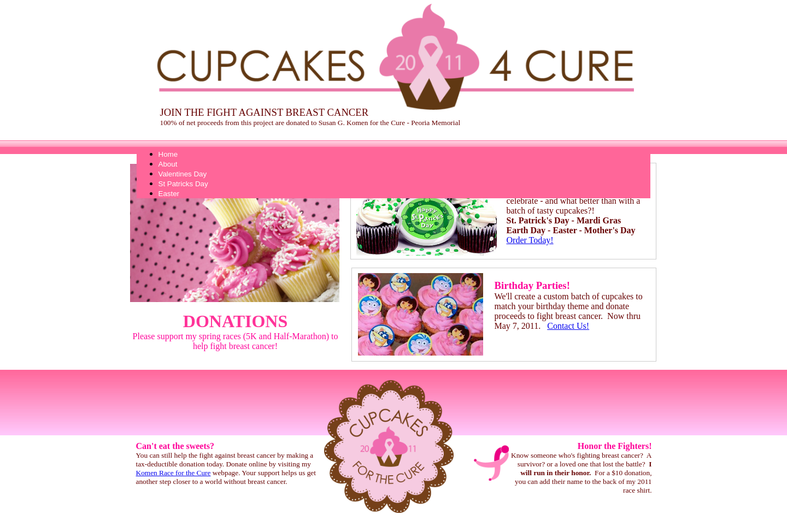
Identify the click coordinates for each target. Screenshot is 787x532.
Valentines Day (183, 174)
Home (168, 154)
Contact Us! (568, 326)
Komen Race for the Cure (174, 473)
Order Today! (530, 240)
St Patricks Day (183, 184)
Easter (169, 194)
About (168, 164)
